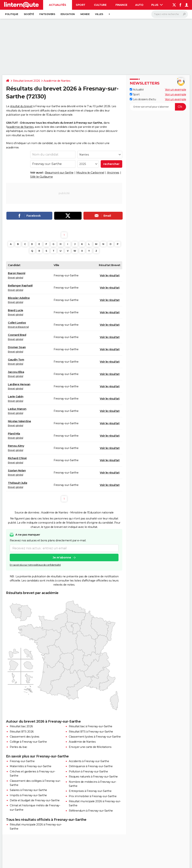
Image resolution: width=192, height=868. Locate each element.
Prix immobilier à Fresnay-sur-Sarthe (93, 796)
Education (68, 14)
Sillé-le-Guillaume (41, 177)
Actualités (57, 5)
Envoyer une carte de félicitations (90, 747)
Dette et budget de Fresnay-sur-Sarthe (35, 800)
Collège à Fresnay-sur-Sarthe (28, 742)
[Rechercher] (170, 14)
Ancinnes (113, 173)
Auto (139, 5)
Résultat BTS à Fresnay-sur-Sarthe (91, 732)
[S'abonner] (158, 107)
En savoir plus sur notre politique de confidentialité (35, 565)
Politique (12, 14)
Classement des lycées (25, 737)
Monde (85, 14)
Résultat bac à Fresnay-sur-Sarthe (91, 726)
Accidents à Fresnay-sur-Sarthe (89, 761)
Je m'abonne (62, 557)
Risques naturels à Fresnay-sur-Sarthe (93, 777)
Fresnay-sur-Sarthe (22, 761)
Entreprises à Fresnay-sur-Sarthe (90, 791)
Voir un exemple (176, 90)
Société (29, 14)
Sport (81, 5)
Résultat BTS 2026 (22, 732)
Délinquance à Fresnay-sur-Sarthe (91, 766)
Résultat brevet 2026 (26, 81)
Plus (157, 5)
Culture (100, 5)
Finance (121, 5)
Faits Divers (47, 14)
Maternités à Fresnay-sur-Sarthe (31, 766)
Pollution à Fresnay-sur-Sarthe (88, 771)
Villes (99, 14)
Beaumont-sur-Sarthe (59, 173)
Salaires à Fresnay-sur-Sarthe (28, 790)
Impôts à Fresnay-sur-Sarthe (28, 795)
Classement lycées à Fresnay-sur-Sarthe (95, 737)
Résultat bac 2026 (21, 726)
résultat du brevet (21, 106)
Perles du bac (18, 747)
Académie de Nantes (57, 81)
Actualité (137, 90)
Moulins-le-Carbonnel (90, 173)
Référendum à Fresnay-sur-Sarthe (91, 811)
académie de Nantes (20, 127)
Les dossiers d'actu (143, 99)
